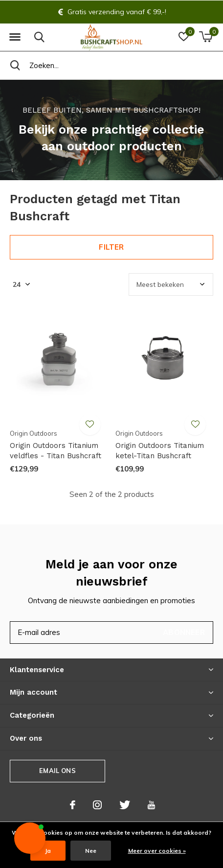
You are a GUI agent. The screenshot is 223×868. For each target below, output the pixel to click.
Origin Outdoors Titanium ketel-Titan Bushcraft (160, 451)
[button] (15, 37)
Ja (48, 851)
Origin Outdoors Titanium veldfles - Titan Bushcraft (56, 451)
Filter (111, 247)
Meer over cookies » (157, 851)
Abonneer (184, 632)
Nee (91, 851)
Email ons (57, 771)
